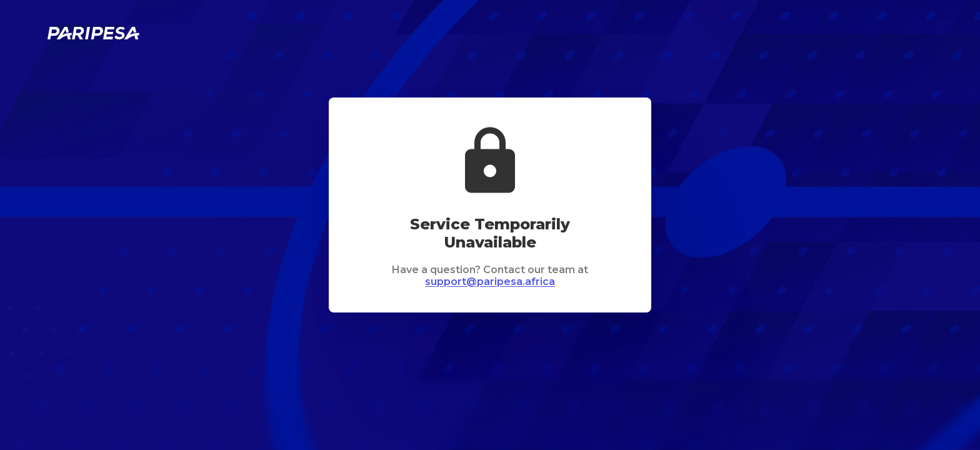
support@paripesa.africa (490, 282)
